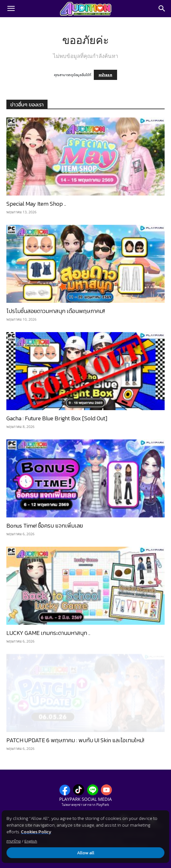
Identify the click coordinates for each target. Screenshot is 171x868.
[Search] (162, 9)
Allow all (85, 853)
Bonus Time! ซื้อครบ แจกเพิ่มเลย (45, 526)
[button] (11, 9)
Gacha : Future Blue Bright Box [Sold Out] (57, 418)
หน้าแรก (105, 75)
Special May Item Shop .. (36, 204)
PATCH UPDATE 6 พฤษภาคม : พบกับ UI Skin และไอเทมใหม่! (75, 740)
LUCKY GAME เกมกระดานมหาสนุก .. (48, 633)
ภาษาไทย (14, 841)
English (31, 841)
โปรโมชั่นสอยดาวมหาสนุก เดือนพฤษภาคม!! (56, 311)
